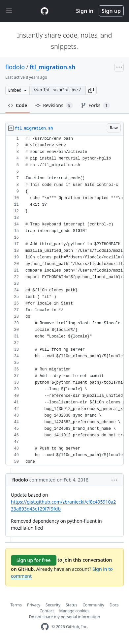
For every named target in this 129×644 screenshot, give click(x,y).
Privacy (34, 605)
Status (71, 605)
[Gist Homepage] (45, 11)
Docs (114, 605)
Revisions (54, 105)
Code (18, 105)
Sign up (111, 11)
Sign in (85, 11)
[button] (91, 90)
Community (93, 605)
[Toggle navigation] (9, 11)
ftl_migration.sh (53, 67)
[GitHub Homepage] (45, 627)
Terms (16, 605)
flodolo (15, 67)
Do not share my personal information (65, 617)
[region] (64, 300)
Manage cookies (74, 611)
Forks (96, 105)
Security (53, 605)
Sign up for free (34, 560)
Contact (47, 611)
